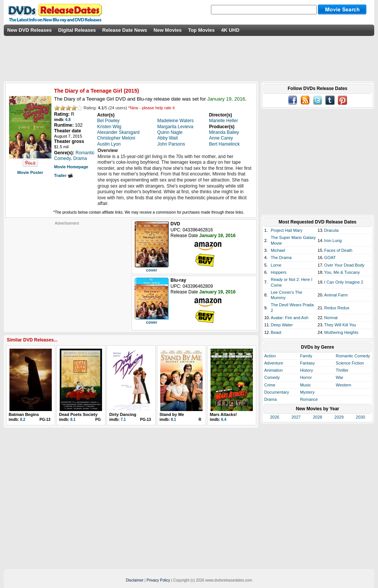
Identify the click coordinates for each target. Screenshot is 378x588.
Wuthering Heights (341, 332)
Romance (309, 399)
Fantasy (308, 363)
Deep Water (282, 325)
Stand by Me (172, 414)
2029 (339, 417)
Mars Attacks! (223, 414)
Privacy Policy (158, 580)
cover (151, 270)
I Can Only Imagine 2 (344, 282)
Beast (276, 332)
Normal (331, 318)
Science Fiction (350, 363)
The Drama (281, 258)
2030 (360, 417)
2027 (296, 417)
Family (306, 356)
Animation (273, 370)
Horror (306, 377)
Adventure (274, 363)
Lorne (276, 265)
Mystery (308, 392)
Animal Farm (336, 295)
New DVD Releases (29, 30)
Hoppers (279, 272)
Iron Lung (333, 240)
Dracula (332, 230)
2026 (274, 417)
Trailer (64, 175)
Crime (270, 385)
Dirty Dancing (123, 414)
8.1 (73, 420)
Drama (270, 399)
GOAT (330, 258)
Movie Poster (30, 172)
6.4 (224, 420)
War (339, 377)
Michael (278, 250)
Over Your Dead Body (344, 265)
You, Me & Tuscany (342, 272)
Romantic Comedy (353, 356)
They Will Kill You (340, 325)
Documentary (277, 392)
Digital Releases (77, 30)
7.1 (123, 420)
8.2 (23, 420)
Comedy (272, 377)
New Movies (167, 30)
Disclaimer (135, 580)
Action (270, 356)
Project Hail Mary (287, 230)
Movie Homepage (71, 167)
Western (343, 385)
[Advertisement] (67, 273)
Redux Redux (337, 308)
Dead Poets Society (78, 414)
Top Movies (201, 30)
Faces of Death (338, 250)
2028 (318, 417)
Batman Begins (24, 414)
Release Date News (125, 30)
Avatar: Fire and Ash (289, 318)
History (307, 370)
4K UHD (230, 30)
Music (306, 385)
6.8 (68, 120)
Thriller (342, 370)
